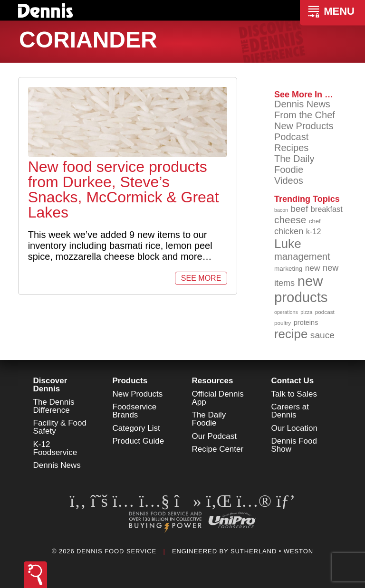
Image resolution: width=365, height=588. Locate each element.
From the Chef (305, 115)
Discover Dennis (50, 385)
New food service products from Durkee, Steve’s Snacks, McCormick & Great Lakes (124, 190)
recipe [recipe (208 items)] (291, 334)
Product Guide (139, 441)
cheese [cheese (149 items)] (290, 220)
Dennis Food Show (294, 445)
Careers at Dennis (290, 411)
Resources (213, 381)
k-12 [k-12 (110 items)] (314, 231)
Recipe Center (218, 449)
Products (130, 381)
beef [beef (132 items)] (300, 209)
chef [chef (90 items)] (315, 221)
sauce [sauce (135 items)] (322, 335)
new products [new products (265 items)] (301, 289)
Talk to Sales (294, 394)
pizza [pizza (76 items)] (306, 312)
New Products (304, 126)
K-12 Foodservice (55, 448)
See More (201, 278)
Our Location (294, 428)
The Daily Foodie (294, 164)
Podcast (291, 137)
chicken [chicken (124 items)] (289, 231)
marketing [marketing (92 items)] (288, 269)
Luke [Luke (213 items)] (288, 244)
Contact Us (293, 381)
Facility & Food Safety (60, 427)
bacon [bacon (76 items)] (281, 210)
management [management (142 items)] (302, 256)
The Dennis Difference (54, 406)
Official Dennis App (218, 398)
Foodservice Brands (135, 411)
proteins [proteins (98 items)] (306, 322)
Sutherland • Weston (272, 551)
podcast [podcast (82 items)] (325, 312)
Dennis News (302, 104)
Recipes (291, 148)
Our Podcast (215, 436)
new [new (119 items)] (313, 268)
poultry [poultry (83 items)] (283, 323)
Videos (289, 180)
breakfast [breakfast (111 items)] (327, 209)
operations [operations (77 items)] (286, 312)
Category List (136, 428)
